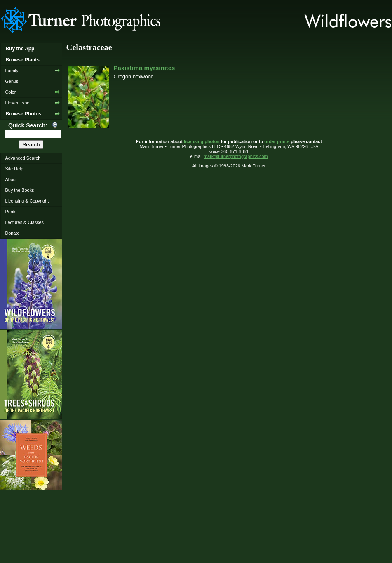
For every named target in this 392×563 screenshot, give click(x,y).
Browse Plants (22, 60)
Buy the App (20, 49)
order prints (277, 141)
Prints (11, 212)
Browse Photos (23, 114)
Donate (12, 233)
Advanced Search (23, 158)
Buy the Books (19, 190)
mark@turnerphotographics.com (236, 156)
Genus (12, 81)
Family (12, 71)
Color (10, 92)
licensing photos (202, 141)
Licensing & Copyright (27, 201)
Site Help (14, 169)
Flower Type (17, 103)
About (11, 179)
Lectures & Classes (24, 222)
